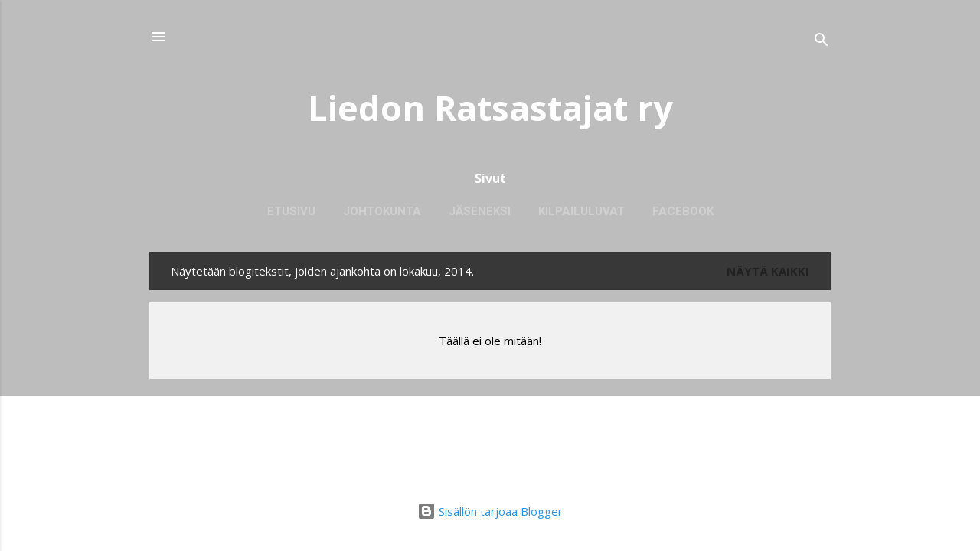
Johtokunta (382, 211)
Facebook (683, 211)
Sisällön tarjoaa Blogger (490, 511)
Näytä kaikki (768, 271)
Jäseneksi (480, 211)
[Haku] (822, 42)
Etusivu (291, 211)
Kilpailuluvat (581, 211)
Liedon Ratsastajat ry (490, 108)
